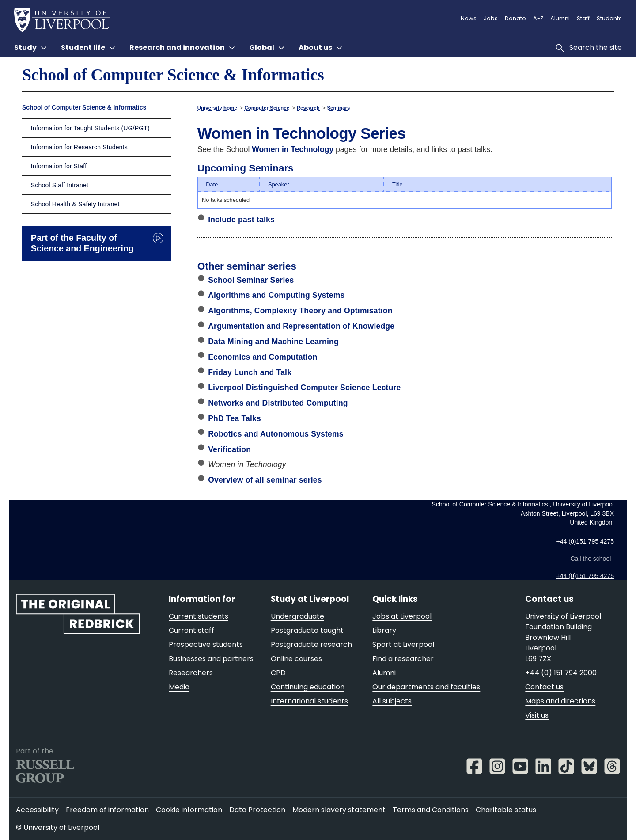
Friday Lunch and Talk (250, 372)
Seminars (338, 108)
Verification (229, 449)
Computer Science (267, 108)
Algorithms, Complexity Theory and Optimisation (300, 311)
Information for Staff (59, 166)
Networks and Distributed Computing (278, 403)
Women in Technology (293, 149)
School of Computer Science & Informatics (173, 75)
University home (217, 108)
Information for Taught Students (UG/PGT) (90, 128)
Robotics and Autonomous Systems (276, 434)
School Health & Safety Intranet (75, 204)
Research (308, 108)
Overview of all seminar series (265, 480)
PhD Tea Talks (235, 418)
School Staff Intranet (60, 185)
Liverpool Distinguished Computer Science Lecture (304, 388)
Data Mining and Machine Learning (273, 342)
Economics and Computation (263, 357)
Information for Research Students (79, 147)
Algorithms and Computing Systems (276, 295)
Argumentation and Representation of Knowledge (301, 326)
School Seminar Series (251, 280)
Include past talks (241, 220)
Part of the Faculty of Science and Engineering (82, 243)
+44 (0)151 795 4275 (585, 576)
